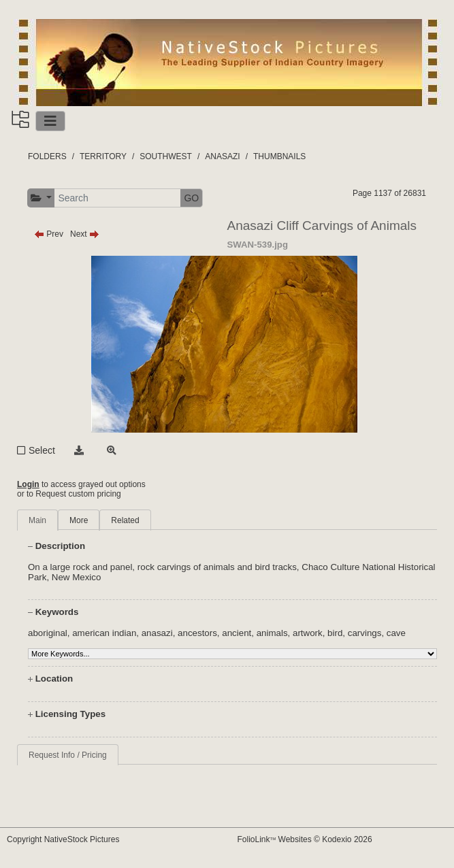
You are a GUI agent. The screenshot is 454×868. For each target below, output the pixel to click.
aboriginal (48, 633)
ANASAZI (222, 156)
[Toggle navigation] (50, 121)
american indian (104, 633)
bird (335, 633)
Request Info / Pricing (68, 755)
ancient (237, 633)
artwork (308, 633)
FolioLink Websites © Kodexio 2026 (305, 839)
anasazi (157, 633)
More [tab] (79, 520)
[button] (41, 198)
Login (28, 484)
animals (272, 633)
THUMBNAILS (279, 156)
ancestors (197, 633)
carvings (365, 633)
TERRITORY (103, 156)
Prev (49, 234)
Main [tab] (37, 520)
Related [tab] (125, 520)
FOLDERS (47, 156)
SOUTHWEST (166, 156)
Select (42, 450)
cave (396, 633)
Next (85, 234)
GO (191, 198)
